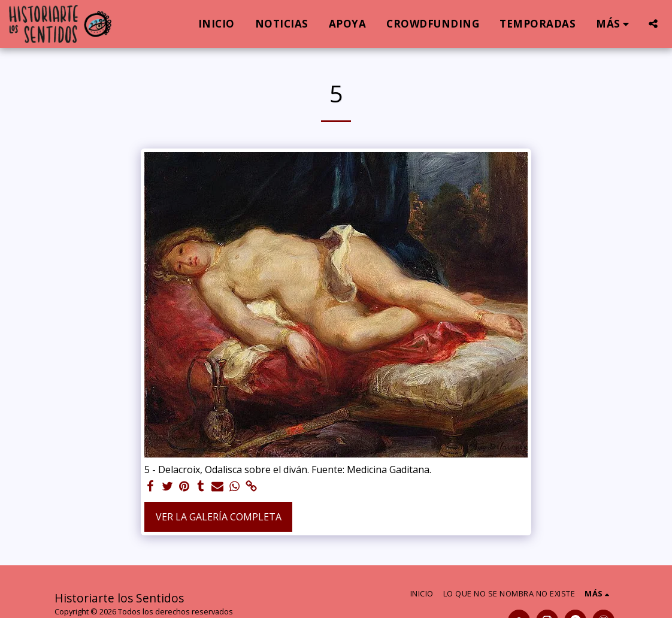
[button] (653, 24)
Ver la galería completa (219, 517)
